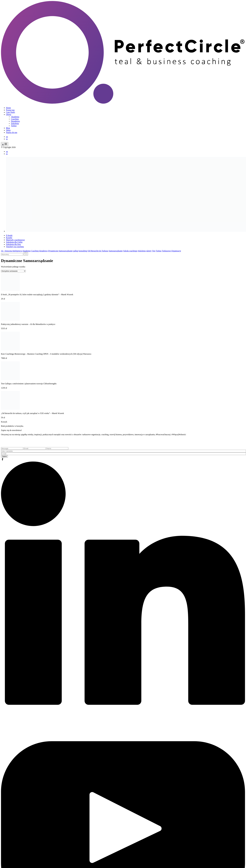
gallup (76, 251)
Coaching (15, 119)
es (7, 139)
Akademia (15, 117)
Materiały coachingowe (15, 240)
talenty (149, 251)
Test (154, 251)
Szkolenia (15, 123)
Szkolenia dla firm (13, 244)
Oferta (9, 114)
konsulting (83, 251)
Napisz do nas (12, 132)
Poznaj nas (10, 110)
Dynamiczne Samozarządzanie (60, 251)
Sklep (8, 130)
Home (8, 108)
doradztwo (43, 251)
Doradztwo (15, 121)
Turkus (14, 126)
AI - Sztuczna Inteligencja (11, 251)
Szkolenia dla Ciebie (14, 242)
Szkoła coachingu (130, 251)
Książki (9, 238)
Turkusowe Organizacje (171, 251)
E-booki (9, 235)
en (7, 137)
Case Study (10, 112)
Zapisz (4, 456)
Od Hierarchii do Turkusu (98, 251)
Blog (8, 128)
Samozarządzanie (116, 251)
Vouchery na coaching (15, 247)
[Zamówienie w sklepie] (13, 271)
